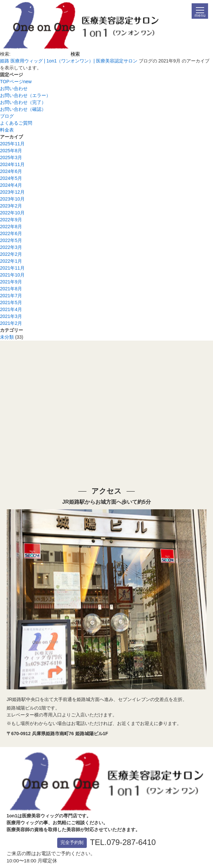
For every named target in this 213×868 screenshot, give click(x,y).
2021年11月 (12, 268)
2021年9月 (11, 282)
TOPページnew (16, 82)
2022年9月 (11, 220)
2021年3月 (11, 316)
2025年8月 (11, 151)
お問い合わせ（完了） (23, 102)
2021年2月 (11, 323)
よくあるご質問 (16, 123)
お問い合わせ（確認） (23, 109)
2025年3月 (11, 157)
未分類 (7, 337)
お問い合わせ (14, 88)
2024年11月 (12, 164)
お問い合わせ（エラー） (25, 95)
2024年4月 (11, 185)
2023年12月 (12, 192)
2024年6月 (11, 171)
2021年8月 (11, 289)
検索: (5, 54)
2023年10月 (12, 199)
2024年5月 (11, 178)
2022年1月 (11, 261)
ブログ (7, 116)
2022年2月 (11, 254)
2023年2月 (11, 206)
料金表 (7, 130)
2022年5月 (11, 240)
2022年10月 (12, 213)
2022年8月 (11, 227)
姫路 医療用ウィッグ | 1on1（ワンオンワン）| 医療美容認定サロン (69, 61)
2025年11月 (12, 144)
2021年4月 (11, 309)
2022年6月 (11, 233)
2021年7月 (11, 296)
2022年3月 (11, 247)
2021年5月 (11, 302)
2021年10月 (12, 275)
